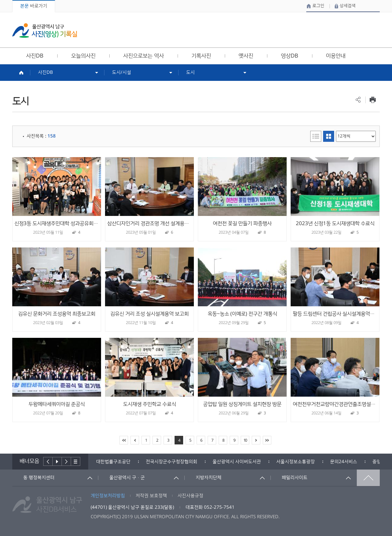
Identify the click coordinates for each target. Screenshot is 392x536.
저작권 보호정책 (151, 496)
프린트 (373, 100)
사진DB (45, 72)
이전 (48, 461)
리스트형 (316, 136)
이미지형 (329, 136)
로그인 (318, 6)
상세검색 (348, 6)
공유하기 (358, 100)
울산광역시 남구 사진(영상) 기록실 (45, 30)
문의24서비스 (344, 462)
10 (245, 440)
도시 (190, 72)
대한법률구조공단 (113, 462)
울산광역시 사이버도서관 (237, 462)
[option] (113, 462)
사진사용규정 (190, 496)
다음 (66, 461)
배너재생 (57, 461)
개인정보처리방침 (108, 496)
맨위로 (368, 478)
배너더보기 (76, 461)
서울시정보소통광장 (296, 462)
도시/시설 (122, 72)
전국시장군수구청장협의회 (171, 462)
